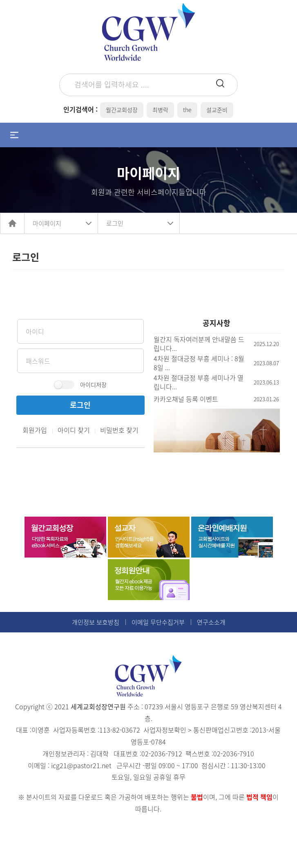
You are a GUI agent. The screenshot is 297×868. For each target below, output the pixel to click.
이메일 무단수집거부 (158, 622)
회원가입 (35, 430)
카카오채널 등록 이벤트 (186, 399)
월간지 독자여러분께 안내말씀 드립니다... (199, 344)
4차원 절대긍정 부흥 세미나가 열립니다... (199, 382)
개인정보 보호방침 (96, 622)
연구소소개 (211, 622)
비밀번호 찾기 (119, 430)
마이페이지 (47, 223)
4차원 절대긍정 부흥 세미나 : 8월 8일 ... (199, 363)
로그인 (115, 223)
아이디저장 (93, 385)
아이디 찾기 (74, 430)
